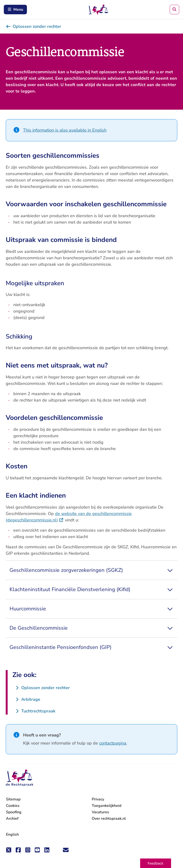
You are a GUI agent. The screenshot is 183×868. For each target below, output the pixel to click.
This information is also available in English (65, 130)
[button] (156, 863)
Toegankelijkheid (107, 806)
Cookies (13, 806)
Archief (12, 819)
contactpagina (113, 743)
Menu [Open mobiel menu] (15, 10)
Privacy (98, 799)
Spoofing (14, 812)
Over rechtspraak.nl (109, 819)
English (12, 834)
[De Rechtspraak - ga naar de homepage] (20, 778)
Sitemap (13, 799)
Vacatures (100, 812)
